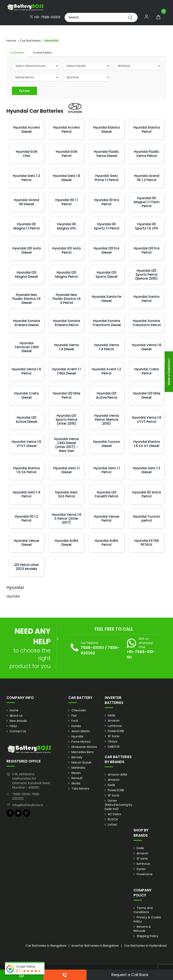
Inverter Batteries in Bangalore (95, 946)
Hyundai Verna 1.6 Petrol (26, 371)
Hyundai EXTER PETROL (147, 543)
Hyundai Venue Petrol (106, 518)
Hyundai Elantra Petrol (147, 129)
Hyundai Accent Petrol (66, 129)
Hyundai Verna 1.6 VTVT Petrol (147, 419)
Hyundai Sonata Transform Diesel (106, 323)
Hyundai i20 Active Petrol (107, 395)
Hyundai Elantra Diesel (106, 129)
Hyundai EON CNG (27, 154)
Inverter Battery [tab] (42, 53)
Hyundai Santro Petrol (147, 299)
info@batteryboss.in (28, 805)
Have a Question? (169, 372)
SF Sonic (114, 736)
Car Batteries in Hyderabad (145, 946)
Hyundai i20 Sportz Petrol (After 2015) (66, 420)
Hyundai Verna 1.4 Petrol (107, 347)
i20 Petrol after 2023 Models (26, 567)
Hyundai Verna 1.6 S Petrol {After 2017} (67, 519)
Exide (111, 715)
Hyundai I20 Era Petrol (147, 250)
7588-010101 (92, 648)
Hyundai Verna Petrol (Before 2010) (107, 420)
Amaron (114, 721)
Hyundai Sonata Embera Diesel (27, 323)
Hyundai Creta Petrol (147, 371)
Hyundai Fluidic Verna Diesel (106, 154)
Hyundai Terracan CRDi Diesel (27, 347)
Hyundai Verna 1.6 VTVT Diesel (26, 444)
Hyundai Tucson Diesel (107, 444)
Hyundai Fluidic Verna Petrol (147, 154)
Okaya (113, 741)
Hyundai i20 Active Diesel (26, 419)
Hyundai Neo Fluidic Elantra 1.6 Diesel (26, 299)
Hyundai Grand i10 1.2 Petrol (147, 178)
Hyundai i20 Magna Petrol (66, 274)
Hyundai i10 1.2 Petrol (27, 518)
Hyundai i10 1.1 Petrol (67, 202)
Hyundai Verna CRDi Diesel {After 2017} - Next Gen (66, 445)
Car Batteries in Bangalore (46, 946)
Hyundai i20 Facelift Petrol (106, 494)
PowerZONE (116, 731)
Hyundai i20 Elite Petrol (67, 395)
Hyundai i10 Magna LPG (66, 226)
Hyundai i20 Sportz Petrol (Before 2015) (146, 275)
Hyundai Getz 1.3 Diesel (147, 470)
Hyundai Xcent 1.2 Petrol (106, 371)
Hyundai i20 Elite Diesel (147, 395)
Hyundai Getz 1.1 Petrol (107, 470)
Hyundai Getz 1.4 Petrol (27, 494)
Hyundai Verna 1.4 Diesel (66, 347)
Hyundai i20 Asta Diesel (27, 250)
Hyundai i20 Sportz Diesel (106, 274)
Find (24, 91)
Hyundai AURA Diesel (67, 543)
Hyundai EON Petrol (66, 154)
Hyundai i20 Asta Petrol (66, 250)
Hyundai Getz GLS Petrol (66, 494)
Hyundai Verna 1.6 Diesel (147, 347)
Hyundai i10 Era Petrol (107, 202)
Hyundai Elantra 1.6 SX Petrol (26, 470)
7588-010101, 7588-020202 (27, 796)
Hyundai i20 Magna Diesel (26, 274)
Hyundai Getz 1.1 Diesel (66, 470)
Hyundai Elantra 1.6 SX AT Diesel (147, 444)
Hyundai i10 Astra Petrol (147, 494)
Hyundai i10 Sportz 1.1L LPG (147, 226)
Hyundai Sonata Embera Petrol (66, 323)
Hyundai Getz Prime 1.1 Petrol (107, 178)
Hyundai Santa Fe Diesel (106, 299)
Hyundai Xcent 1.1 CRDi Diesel (66, 371)
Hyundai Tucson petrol (146, 518)
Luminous (115, 726)
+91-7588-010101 (45, 17)
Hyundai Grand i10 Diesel (26, 202)
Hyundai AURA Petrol (106, 543)
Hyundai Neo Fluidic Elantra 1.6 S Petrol (67, 299)
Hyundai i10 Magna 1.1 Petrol (27, 226)
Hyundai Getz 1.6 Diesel (67, 178)
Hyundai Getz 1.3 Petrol (26, 178)
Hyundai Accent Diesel (27, 129)
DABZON (114, 747)
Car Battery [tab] (17, 53)
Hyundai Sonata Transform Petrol (146, 323)
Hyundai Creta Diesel (26, 395)
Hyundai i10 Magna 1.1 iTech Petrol (147, 202)
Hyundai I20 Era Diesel (106, 250)
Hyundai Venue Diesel (26, 543)
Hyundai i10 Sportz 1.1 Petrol (107, 226)
